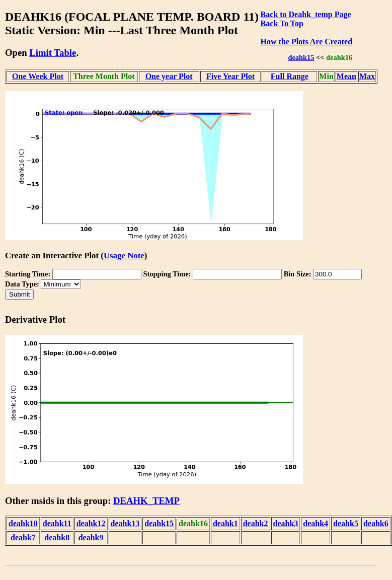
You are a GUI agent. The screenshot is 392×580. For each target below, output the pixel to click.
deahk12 (91, 523)
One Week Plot (38, 76)
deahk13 (125, 523)
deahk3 (286, 523)
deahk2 (256, 523)
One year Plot (169, 76)
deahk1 (225, 523)
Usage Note (124, 256)
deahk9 (91, 537)
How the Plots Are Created (306, 42)
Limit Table (53, 53)
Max (367, 76)
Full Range (290, 76)
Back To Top (282, 23)
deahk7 (23, 537)
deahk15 (301, 57)
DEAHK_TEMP (146, 501)
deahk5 (346, 523)
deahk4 (316, 523)
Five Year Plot (230, 76)
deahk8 (57, 537)
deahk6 (376, 523)
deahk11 (57, 523)
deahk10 (23, 523)
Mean (346, 76)
